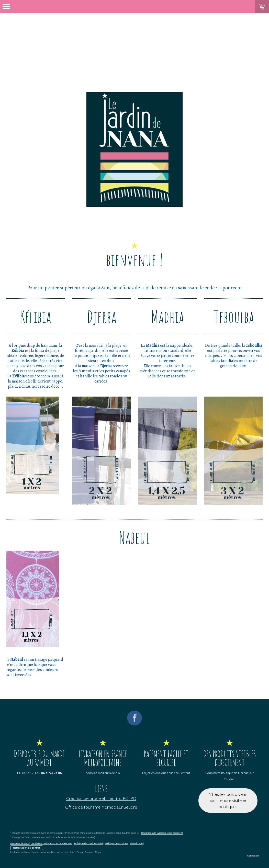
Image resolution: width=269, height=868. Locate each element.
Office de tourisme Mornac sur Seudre (101, 807)
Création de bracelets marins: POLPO (101, 798)
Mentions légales (19, 843)
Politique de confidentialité (88, 843)
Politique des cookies (116, 843)
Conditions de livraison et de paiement (162, 833)
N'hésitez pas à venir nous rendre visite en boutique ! (228, 801)
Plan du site (136, 843)
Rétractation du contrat (27, 848)
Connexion (253, 856)
